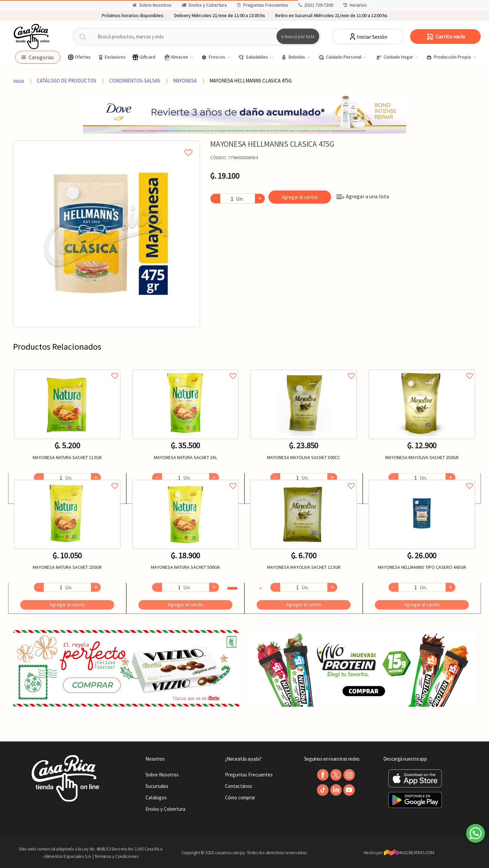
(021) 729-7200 (316, 5)
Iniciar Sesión (368, 37)
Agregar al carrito (300, 197)
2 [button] (260, 588)
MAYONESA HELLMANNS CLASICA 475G (251, 81)
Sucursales (157, 786)
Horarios (355, 5)
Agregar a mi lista (107, 145)
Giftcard (144, 57)
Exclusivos (111, 57)
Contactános (239, 786)
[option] (107, 234)
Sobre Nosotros (152, 5)
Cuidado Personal (340, 57)
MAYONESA (185, 81)
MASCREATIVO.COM (409, 853)
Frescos (214, 57)
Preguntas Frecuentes (263, 5)
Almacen (176, 57)
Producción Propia (449, 57)
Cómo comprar (240, 797)
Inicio (19, 81)
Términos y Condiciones (117, 856)
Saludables (254, 57)
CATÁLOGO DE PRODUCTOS (67, 81)
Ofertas (79, 57)
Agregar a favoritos (67, 368)
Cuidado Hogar (395, 57)
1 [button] (232, 588)
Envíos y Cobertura (204, 5)
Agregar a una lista (363, 196)
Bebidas (294, 57)
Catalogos (156, 797)
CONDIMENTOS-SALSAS (135, 81)
